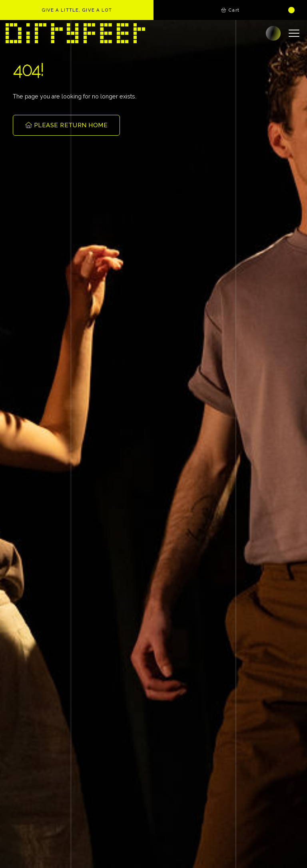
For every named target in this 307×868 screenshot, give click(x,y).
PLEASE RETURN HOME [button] (66, 125)
